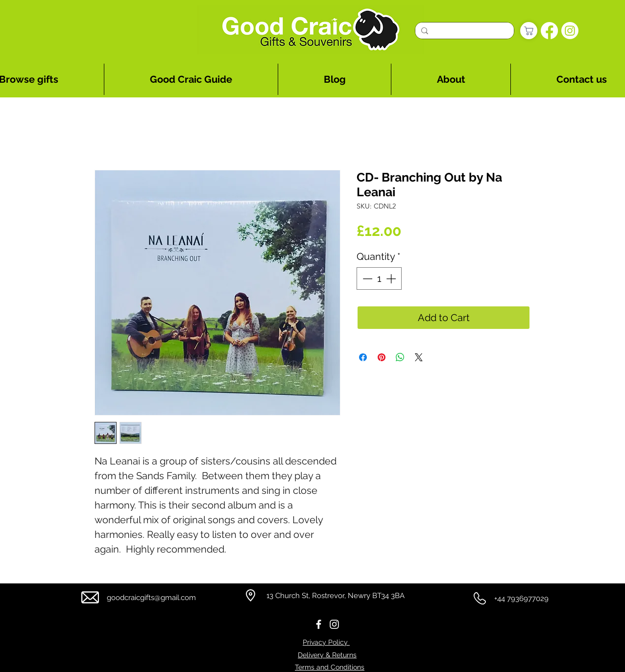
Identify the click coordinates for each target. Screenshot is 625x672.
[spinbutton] (379, 278)
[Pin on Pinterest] (382, 357)
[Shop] (529, 31)
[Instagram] (570, 31)
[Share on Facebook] (363, 357)
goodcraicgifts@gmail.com (151, 598)
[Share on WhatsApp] (400, 357)
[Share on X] (419, 357)
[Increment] (392, 278)
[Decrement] (366, 278)
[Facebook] (549, 31)
